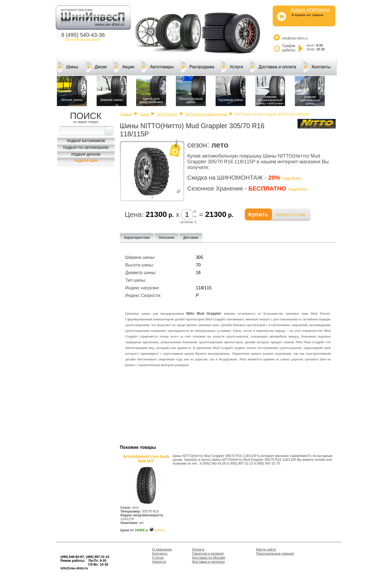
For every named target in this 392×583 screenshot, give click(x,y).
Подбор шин (86, 161)
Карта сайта (266, 549)
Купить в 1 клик (291, 214)
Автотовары (158, 67)
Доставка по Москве (209, 558)
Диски (97, 67)
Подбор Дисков (86, 155)
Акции (124, 67)
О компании (162, 549)
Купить (160, 530)
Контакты (317, 67)
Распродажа (198, 67)
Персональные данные (275, 553)
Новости (159, 562)
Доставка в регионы (209, 562)
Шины (68, 67)
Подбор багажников (86, 141)
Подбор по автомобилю (86, 148)
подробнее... (293, 178)
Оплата (198, 549)
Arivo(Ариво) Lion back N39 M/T (146, 459)
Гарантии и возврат (208, 553)
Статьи (158, 558)
